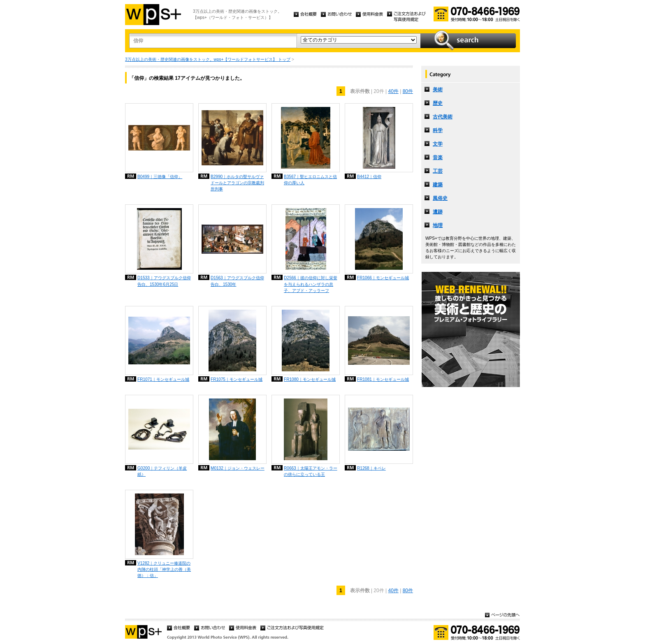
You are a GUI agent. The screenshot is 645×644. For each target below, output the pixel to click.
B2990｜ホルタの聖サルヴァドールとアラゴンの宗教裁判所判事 (237, 183)
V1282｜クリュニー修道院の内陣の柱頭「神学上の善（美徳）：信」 (164, 569)
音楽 (438, 158)
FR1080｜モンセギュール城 (310, 379)
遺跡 (438, 212)
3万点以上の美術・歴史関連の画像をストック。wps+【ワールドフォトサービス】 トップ (208, 59)
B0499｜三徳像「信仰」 (160, 177)
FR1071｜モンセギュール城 (163, 379)
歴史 (438, 103)
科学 (438, 130)
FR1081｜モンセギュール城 (383, 379)
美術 (438, 90)
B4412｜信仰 (369, 177)
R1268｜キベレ (371, 468)
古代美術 (443, 117)
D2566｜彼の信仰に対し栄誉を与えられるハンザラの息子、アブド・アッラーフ (311, 284)
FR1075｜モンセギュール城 (237, 379)
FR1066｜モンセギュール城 (383, 278)
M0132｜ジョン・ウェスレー (238, 468)
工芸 (438, 171)
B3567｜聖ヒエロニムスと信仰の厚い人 (310, 180)
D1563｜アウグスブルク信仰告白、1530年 (237, 281)
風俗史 (440, 198)
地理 (438, 225)
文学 (438, 144)
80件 (408, 91)
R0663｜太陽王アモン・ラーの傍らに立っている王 (311, 471)
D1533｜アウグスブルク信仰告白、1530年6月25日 (164, 281)
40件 (393, 91)
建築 (438, 185)
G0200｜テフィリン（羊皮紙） (162, 471)
